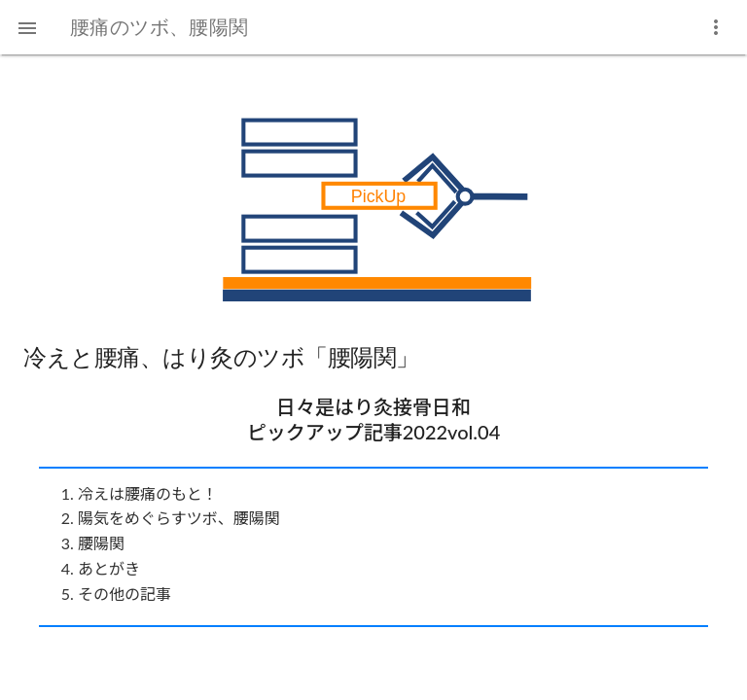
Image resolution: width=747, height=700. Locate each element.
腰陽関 (101, 543)
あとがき (109, 568)
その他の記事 (124, 594)
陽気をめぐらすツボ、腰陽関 (179, 518)
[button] (27, 27)
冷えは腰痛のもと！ (148, 493)
